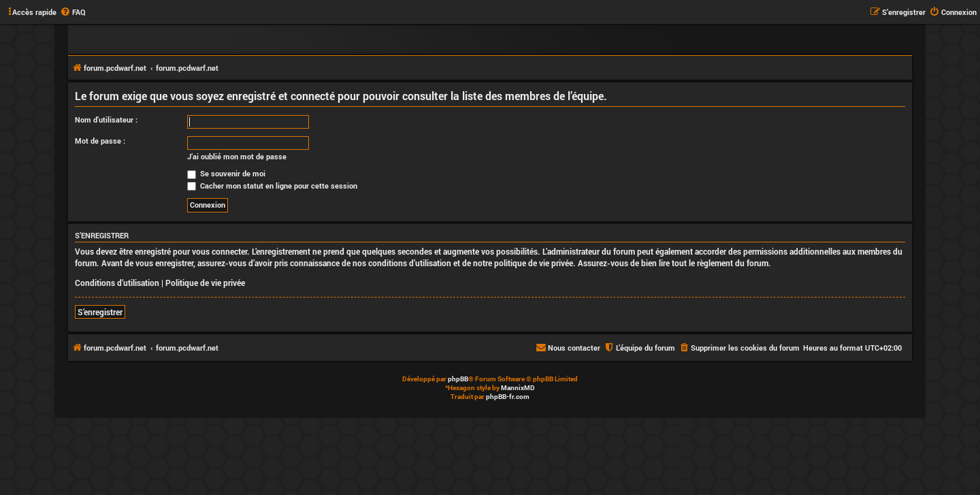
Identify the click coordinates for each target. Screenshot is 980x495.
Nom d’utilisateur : (106, 119)
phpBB (458, 379)
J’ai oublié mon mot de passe (237, 157)
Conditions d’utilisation (117, 283)
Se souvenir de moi (226, 173)
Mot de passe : (100, 141)
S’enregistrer (100, 312)
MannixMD (518, 388)
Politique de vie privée (205, 283)
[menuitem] (73, 12)
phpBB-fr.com (508, 397)
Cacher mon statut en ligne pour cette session (272, 186)
